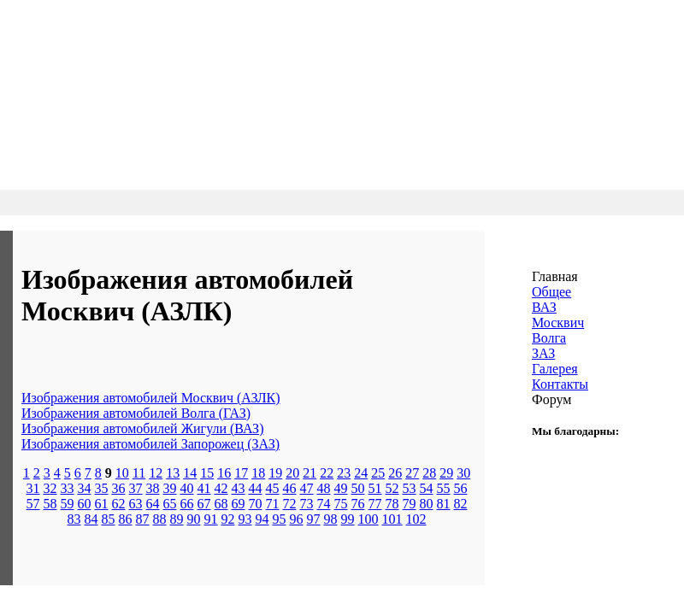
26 (395, 473)
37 (136, 488)
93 (245, 519)
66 (187, 504)
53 (410, 488)
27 (412, 473)
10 (122, 473)
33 (68, 488)
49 (341, 488)
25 (378, 473)
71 (273, 504)
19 (275, 473)
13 (173, 473)
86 (126, 519)
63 (136, 504)
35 (102, 488)
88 (160, 519)
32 (50, 488)
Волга (549, 338)
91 (211, 519)
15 (207, 473)
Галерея (555, 369)
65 (170, 504)
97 (314, 519)
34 (85, 488)
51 (375, 488)
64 (153, 504)
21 (310, 473)
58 (50, 504)
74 (324, 504)
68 (221, 504)
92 (228, 519)
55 (444, 488)
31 (33, 488)
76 (358, 504)
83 (74, 519)
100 (369, 519)
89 (177, 519)
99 (348, 519)
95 (280, 519)
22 (327, 473)
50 (358, 488)
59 (68, 504)
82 (461, 504)
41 (204, 488)
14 (190, 473)
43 (239, 488)
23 (344, 473)
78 (392, 504)
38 (153, 488)
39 (170, 488)
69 (239, 504)
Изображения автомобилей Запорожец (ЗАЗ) (150, 444)
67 (204, 504)
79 (410, 504)
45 (273, 488)
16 (224, 473)
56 (461, 488)
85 (109, 519)
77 (375, 504)
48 (324, 488)
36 (119, 488)
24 (361, 473)
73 (307, 504)
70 (256, 504)
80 (427, 504)
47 (307, 488)
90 (194, 519)
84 (91, 519)
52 (392, 488)
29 (446, 473)
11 (139, 473)
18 (258, 473)
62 (119, 504)
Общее (551, 292)
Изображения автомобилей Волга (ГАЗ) (136, 413)
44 (256, 488)
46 (290, 488)
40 (187, 488)
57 (33, 504)
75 (341, 504)
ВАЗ (544, 307)
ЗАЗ (543, 353)
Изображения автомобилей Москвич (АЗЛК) (151, 398)
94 (262, 519)
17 (241, 473)
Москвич (558, 323)
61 (102, 504)
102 (416, 519)
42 (221, 488)
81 (444, 504)
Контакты (560, 384)
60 (85, 504)
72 (290, 504)
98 (331, 519)
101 (392, 519)
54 (427, 488)
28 (429, 473)
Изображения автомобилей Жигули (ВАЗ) (142, 428)
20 (292, 473)
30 (463, 473)
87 (143, 519)
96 (297, 519)
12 (156, 473)
